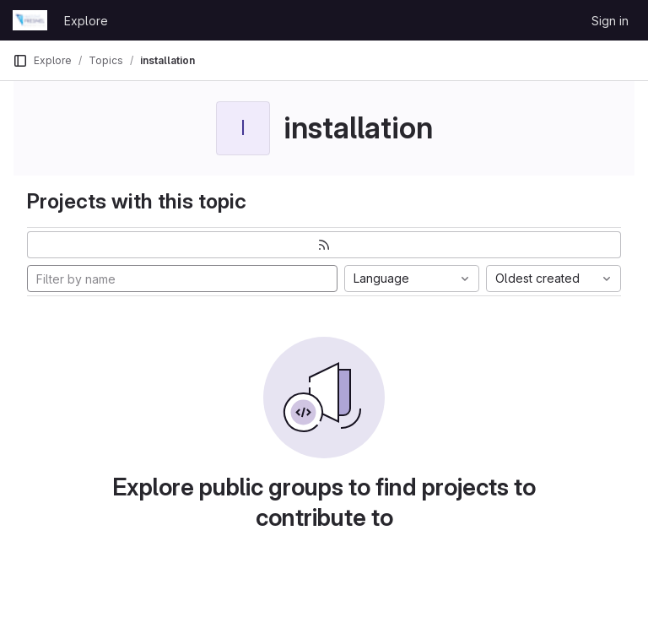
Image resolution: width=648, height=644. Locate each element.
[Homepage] (30, 20)
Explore (86, 21)
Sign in (610, 21)
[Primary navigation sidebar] (20, 61)
